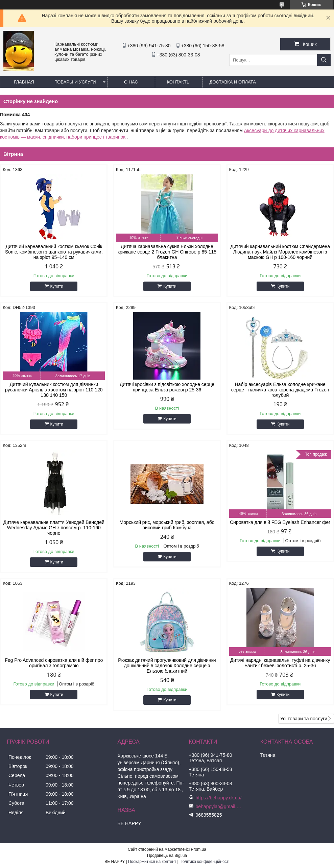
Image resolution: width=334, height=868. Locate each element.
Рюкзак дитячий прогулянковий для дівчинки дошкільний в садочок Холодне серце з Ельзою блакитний (167, 666)
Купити (57, 286)
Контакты (178, 82)
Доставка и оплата (233, 82)
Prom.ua (199, 849)
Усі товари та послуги (304, 719)
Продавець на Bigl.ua (167, 855)
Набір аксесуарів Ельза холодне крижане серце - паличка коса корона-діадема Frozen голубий (280, 390)
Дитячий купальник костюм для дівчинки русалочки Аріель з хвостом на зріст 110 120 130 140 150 (54, 390)
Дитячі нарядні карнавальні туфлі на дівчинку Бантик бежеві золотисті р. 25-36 (280, 663)
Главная (24, 82)
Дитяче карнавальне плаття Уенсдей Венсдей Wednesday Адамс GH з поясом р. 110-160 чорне (54, 528)
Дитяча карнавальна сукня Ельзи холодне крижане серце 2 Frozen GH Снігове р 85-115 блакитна (167, 252)
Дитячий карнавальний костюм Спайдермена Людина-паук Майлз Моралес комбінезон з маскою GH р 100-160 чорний (280, 252)
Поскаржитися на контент (152, 862)
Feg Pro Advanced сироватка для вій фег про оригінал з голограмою (54, 663)
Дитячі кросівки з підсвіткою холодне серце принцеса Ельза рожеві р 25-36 (167, 387)
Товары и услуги (75, 82)
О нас (131, 82)
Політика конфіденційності (205, 862)
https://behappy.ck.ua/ (219, 798)
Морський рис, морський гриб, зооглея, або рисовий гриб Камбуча (167, 525)
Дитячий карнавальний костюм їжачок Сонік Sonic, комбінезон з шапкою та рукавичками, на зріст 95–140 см (54, 252)
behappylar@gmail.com (219, 806)
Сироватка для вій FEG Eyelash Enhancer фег (280, 522)
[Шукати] (324, 60)
